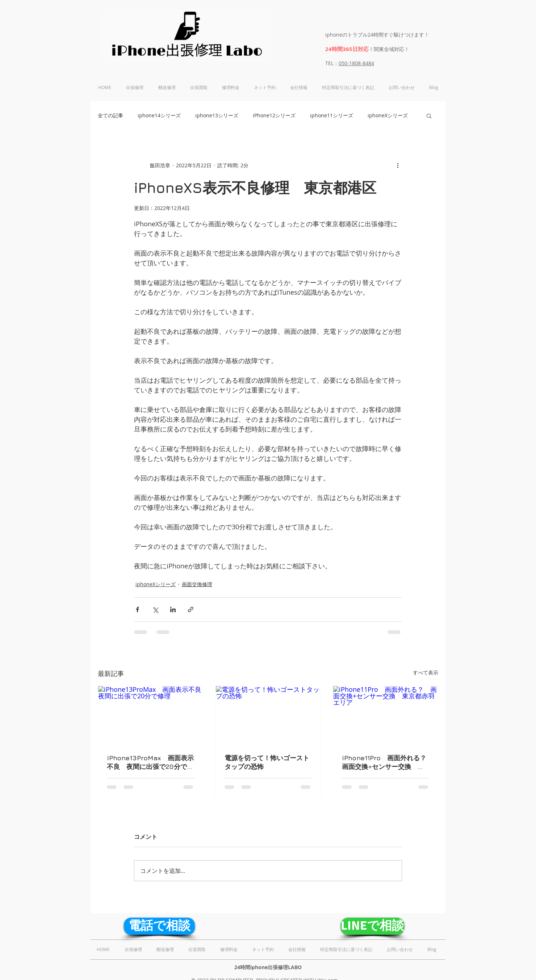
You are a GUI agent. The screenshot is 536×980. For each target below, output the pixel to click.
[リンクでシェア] (191, 609)
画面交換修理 (197, 584)
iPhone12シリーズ (274, 115)
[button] (429, 115)
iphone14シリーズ (159, 115)
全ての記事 (110, 115)
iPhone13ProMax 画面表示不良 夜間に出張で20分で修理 (150, 763)
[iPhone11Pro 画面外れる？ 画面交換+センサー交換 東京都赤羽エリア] (386, 715)
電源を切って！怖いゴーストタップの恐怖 (267, 762)
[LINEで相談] (372, 926)
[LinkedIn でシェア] (173, 609)
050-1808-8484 (356, 63)
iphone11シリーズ (332, 115)
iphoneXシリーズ (388, 115)
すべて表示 (426, 672)
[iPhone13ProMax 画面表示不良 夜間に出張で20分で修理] (150, 715)
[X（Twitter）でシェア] (155, 609)
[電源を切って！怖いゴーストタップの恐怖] (268, 715)
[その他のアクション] (398, 165)
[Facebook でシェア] (137, 609)
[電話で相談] (159, 926)
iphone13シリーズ (217, 115)
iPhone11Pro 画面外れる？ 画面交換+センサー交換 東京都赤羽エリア (386, 763)
